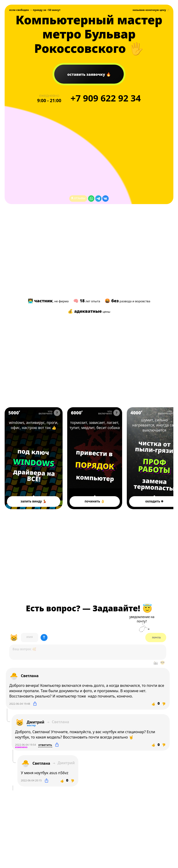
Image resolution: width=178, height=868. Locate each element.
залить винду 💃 (34, 501)
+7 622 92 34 (106, 98)
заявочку (87, 74)
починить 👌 (95, 501)
